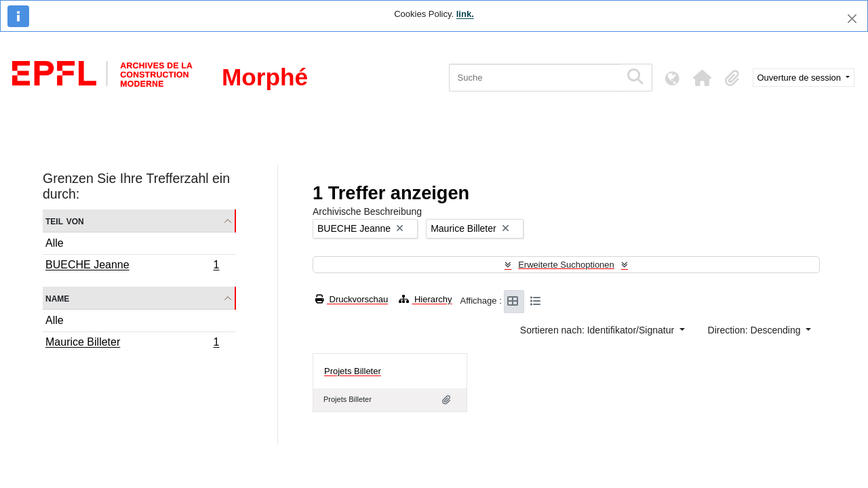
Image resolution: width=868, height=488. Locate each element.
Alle (55, 243)
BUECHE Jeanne (132, 266)
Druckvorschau (352, 299)
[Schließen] (852, 19)
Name (57, 298)
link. (465, 14)
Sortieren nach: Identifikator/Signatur (598, 330)
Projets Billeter (353, 371)
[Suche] (535, 78)
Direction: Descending (756, 330)
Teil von (65, 221)
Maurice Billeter (132, 344)
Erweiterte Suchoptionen (566, 265)
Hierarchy (425, 299)
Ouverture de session (801, 78)
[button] (703, 78)
